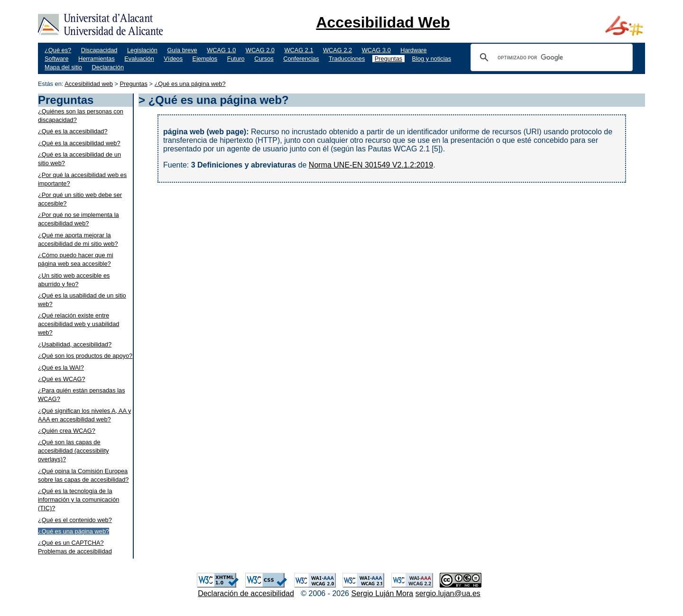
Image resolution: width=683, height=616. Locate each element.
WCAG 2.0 (260, 50)
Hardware (413, 50)
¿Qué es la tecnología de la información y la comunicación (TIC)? (78, 499)
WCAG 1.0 (221, 50)
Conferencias (301, 59)
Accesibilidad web (89, 84)
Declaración (108, 67)
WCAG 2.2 (337, 50)
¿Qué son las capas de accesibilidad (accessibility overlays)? (73, 451)
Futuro (236, 59)
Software (57, 59)
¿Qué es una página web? (190, 84)
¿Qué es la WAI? (61, 368)
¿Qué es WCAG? (62, 379)
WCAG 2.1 (299, 50)
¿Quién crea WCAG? (67, 431)
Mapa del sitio (63, 67)
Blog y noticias (432, 59)
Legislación (142, 50)
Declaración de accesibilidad (246, 593)
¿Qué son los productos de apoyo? (85, 356)
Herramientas (97, 59)
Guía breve (182, 50)
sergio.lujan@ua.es (448, 593)
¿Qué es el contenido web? (75, 520)
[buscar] (550, 57)
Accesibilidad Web (383, 22)
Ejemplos (205, 59)
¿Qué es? (58, 50)
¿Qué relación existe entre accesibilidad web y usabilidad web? (78, 324)
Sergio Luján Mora (382, 593)
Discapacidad (99, 50)
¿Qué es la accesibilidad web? (79, 143)
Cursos (264, 59)
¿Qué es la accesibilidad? (73, 131)
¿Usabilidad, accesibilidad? (75, 344)
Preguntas (388, 59)
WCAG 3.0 (376, 50)
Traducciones (347, 59)
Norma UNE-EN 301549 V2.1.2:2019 (371, 165)
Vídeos (173, 59)
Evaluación (139, 59)
